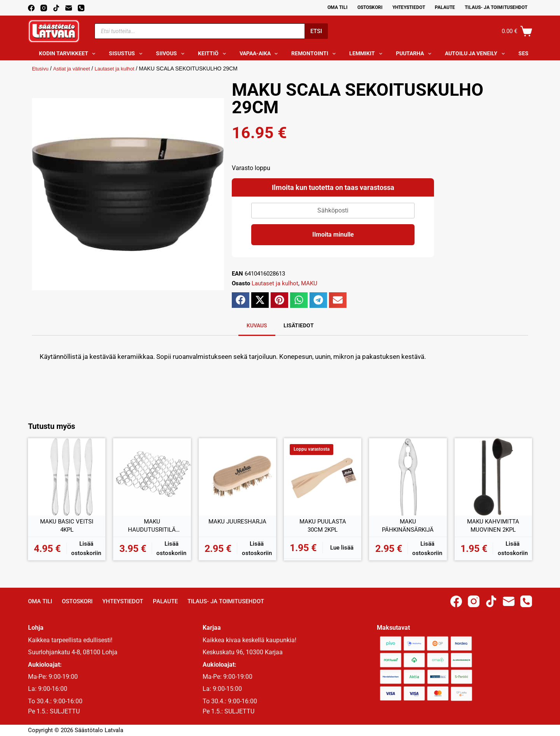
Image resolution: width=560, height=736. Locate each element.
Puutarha (415, 54)
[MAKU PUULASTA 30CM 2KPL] (323, 477)
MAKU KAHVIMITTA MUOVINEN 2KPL (493, 526)
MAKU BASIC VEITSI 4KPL (67, 526)
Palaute (445, 7)
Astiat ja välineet (74, 69)
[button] (241, 300)
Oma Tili (338, 7)
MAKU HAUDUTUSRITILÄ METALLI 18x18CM (152, 526)
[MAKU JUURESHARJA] (237, 477)
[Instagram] (44, 8)
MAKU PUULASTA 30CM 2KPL (323, 526)
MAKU (309, 283)
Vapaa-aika (260, 54)
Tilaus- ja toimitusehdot (496, 7)
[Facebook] (31, 8)
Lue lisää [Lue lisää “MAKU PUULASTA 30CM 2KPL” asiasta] (342, 548)
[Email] (69, 8)
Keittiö (213, 54)
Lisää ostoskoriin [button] (86, 549)
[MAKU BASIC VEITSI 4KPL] (67, 477)
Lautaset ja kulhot (119, 69)
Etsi (316, 31)
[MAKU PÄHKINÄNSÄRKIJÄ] (408, 477)
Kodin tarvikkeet (69, 54)
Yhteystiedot (409, 7)
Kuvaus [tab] (257, 325)
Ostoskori (370, 7)
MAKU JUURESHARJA (237, 522)
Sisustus (127, 54)
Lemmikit (367, 54)
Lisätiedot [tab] (299, 325)
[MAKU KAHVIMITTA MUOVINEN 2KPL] (493, 477)
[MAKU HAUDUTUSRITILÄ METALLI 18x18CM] (152, 477)
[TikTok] (56, 8)
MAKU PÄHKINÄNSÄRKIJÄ (408, 526)
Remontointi (315, 54)
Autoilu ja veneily (476, 54)
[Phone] (81, 8)
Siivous (172, 54)
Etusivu (41, 69)
